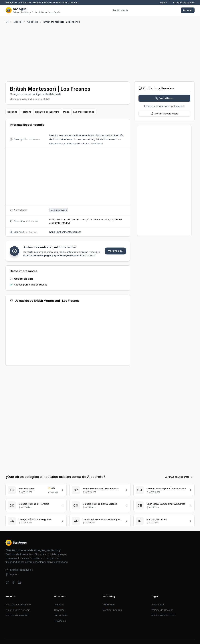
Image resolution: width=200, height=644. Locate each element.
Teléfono (26, 112)
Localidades (61, 615)
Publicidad (109, 604)
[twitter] (7, 582)
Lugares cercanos (84, 112)
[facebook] (13, 582)
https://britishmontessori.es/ (65, 232)
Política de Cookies (162, 610)
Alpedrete (32, 22)
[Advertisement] (100, 52)
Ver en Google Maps (164, 114)
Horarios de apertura (47, 112)
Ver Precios (115, 251)
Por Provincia (120, 10)
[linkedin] (20, 582)
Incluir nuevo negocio (18, 610)
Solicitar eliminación (17, 615)
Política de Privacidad (164, 615)
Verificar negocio (113, 610)
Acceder (188, 10)
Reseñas (12, 112)
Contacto (59, 610)
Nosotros (59, 604)
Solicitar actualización (18, 604)
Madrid (18, 22)
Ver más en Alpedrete (179, 477)
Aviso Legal (158, 604)
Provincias (60, 621)
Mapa (66, 112)
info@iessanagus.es (184, 2)
